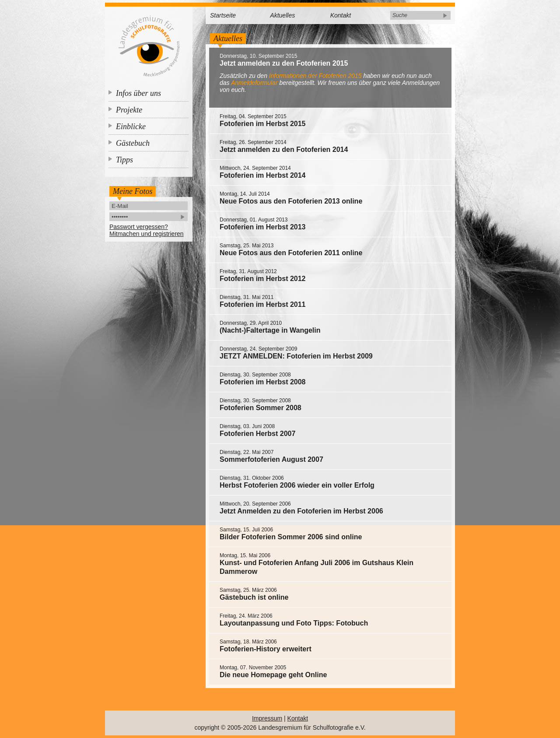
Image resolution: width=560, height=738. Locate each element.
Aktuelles (282, 15)
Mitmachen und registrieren (147, 234)
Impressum (267, 718)
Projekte (129, 110)
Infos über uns (138, 93)
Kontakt (341, 15)
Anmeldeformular (254, 83)
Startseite (223, 15)
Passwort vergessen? (139, 227)
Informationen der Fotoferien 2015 (315, 76)
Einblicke (131, 127)
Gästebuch (133, 143)
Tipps (124, 160)
